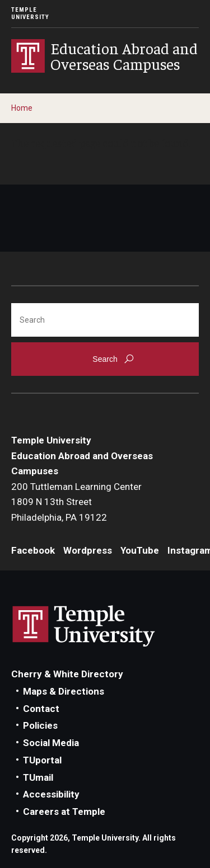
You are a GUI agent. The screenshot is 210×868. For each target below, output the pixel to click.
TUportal (42, 760)
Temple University (30, 13)
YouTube (140, 550)
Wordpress (88, 550)
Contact (41, 709)
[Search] (105, 320)
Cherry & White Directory (67, 674)
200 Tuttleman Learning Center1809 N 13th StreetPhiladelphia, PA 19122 (76, 502)
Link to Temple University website (84, 626)
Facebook (33, 550)
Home (22, 108)
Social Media (51, 743)
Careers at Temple (64, 812)
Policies (40, 725)
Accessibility (51, 794)
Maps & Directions (64, 691)
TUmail (38, 777)
